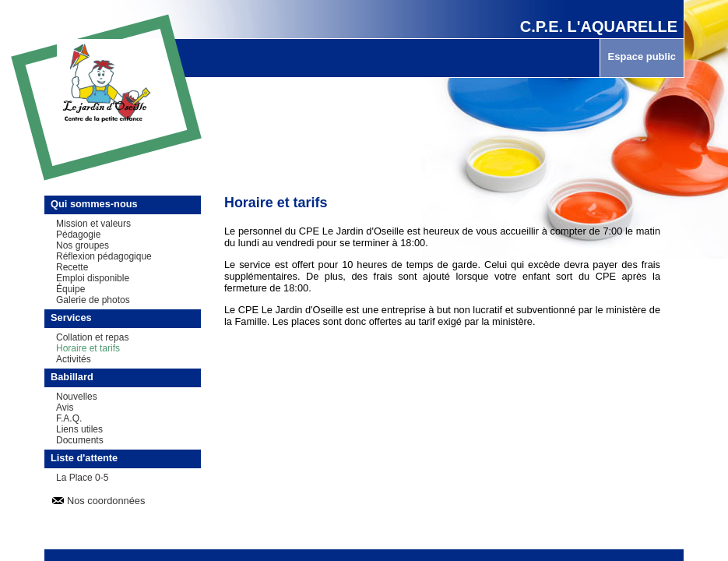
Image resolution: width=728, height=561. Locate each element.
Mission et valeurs (93, 224)
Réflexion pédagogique (104, 256)
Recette (72, 267)
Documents (80, 440)
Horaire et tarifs (88, 348)
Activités (74, 359)
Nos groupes (83, 245)
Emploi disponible (93, 278)
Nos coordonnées (106, 501)
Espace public (642, 56)
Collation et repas (92, 337)
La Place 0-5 (82, 478)
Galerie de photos (93, 300)
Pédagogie (78, 235)
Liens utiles (79, 429)
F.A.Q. (69, 418)
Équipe (70, 289)
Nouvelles (77, 397)
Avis (65, 408)
